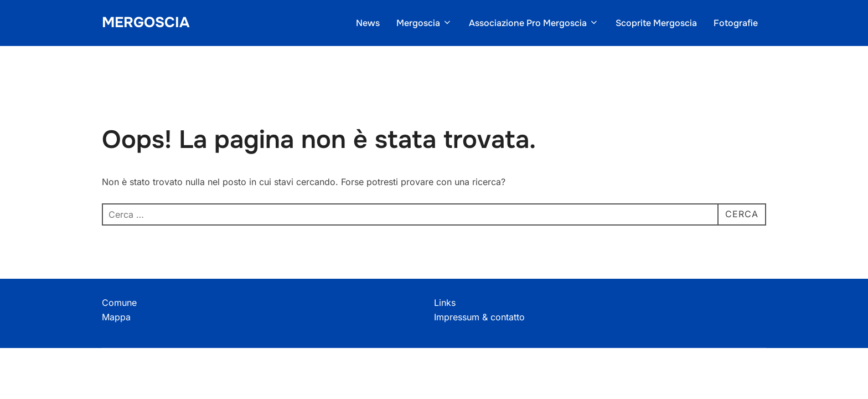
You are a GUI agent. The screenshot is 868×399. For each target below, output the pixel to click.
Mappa (116, 317)
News (368, 23)
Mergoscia (146, 22)
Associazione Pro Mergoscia (534, 23)
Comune (119, 303)
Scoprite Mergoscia (656, 23)
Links (445, 303)
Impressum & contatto (479, 317)
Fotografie (736, 23)
